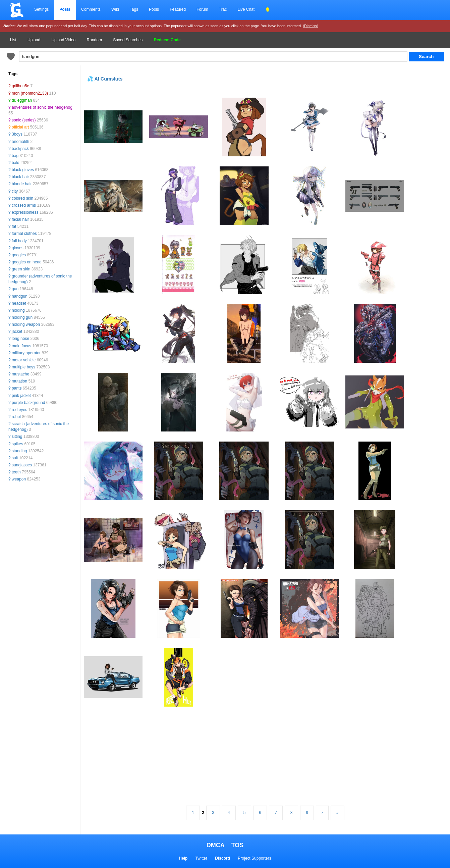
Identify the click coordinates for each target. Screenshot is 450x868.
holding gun (22, 317)
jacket (17, 331)
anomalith (20, 142)
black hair (20, 177)
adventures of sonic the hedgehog (42, 107)
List (13, 40)
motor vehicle (24, 360)
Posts (65, 9)
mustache (20, 374)
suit (15, 458)
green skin (21, 269)
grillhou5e (20, 86)
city (15, 191)
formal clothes (24, 234)
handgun (20, 296)
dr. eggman (22, 100)
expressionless (25, 212)
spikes (17, 444)
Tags (134, 9)
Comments (91, 9)
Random (94, 40)
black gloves (23, 170)
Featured (178, 9)
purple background (28, 403)
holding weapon (26, 324)
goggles (19, 255)
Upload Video (63, 40)
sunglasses (22, 465)
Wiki (115, 9)
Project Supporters (254, 858)
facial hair (20, 219)
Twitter (201, 858)
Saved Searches (128, 40)
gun (15, 289)
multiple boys (23, 367)
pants (17, 388)
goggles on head (27, 262)
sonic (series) (24, 120)
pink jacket (21, 396)
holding (18, 310)
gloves (18, 248)
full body (19, 241)
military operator (26, 353)
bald (16, 163)
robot (16, 417)
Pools (154, 9)
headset (19, 303)
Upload (34, 40)
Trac (223, 9)
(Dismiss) (311, 26)
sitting (17, 437)
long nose (20, 339)
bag (15, 156)
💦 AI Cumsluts (105, 79)
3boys (17, 134)
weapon (19, 479)
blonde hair (22, 184)
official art (20, 127)
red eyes (19, 410)
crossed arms (24, 205)
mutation (19, 381)
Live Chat (246, 9)
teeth (16, 472)
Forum (202, 9)
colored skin (22, 198)
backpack (20, 149)
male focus (21, 346)
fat (14, 226)
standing (19, 451)
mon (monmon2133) (30, 93)
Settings (41, 9)
